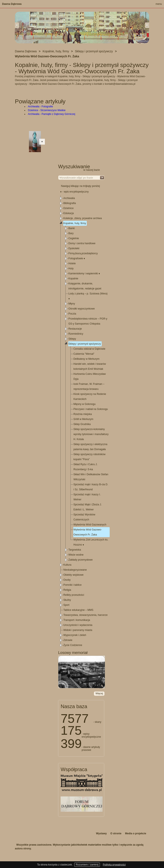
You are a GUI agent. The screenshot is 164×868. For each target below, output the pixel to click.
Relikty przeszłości (74, 595)
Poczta (72, 314)
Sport (66, 605)
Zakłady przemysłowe (80, 560)
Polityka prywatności (114, 865)
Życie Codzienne (73, 645)
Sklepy (72, 339)
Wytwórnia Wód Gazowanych (90, 525)
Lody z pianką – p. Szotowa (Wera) (88, 296)
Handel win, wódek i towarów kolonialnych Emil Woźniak (90, 366)
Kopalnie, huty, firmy (75, 223)
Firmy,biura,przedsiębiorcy (83, 253)
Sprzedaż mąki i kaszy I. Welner (87, 497)
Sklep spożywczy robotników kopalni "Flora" (89, 457)
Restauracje (75, 329)
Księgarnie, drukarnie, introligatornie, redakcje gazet (85, 286)
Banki (72, 228)
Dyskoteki (74, 248)
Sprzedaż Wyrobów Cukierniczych (84, 517)
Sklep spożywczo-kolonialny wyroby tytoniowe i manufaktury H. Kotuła (91, 434)
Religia (67, 590)
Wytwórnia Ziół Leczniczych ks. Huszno (91, 542)
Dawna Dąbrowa (12, 4)
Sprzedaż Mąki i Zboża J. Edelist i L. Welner (88, 507)
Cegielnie (74, 238)
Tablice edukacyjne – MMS (78, 610)
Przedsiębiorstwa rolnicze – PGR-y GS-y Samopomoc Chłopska (88, 321)
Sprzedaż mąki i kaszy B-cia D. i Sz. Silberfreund (91, 487)
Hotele (72, 263)
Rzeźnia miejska (83, 414)
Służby (67, 600)
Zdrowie (68, 640)
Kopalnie (73, 279)
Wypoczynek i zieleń (75, 635)
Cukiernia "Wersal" (84, 354)
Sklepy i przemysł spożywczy (85, 344)
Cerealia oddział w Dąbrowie (89, 349)
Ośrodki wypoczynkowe (81, 309)
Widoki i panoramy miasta (78, 630)
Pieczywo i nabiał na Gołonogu (91, 409)
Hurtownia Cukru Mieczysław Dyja (90, 376)
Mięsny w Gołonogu (84, 404)
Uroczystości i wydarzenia (78, 625)
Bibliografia (70, 203)
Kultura (67, 565)
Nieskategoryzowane (75, 570)
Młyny (72, 304)
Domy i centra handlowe (82, 243)
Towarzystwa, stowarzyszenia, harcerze (85, 615)
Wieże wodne (76, 555)
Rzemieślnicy (76, 334)
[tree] (81, 422)
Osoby (67, 580)
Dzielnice (68, 208)
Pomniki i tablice (72, 585)
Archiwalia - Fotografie (40, 107)
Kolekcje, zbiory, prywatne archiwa (83, 218)
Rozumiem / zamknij (87, 865)
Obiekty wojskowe (73, 575)
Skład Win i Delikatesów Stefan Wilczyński (91, 477)
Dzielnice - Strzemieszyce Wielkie (47, 110)
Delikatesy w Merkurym (86, 359)
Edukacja (68, 213)
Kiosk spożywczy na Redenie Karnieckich (90, 397)
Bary (71, 233)
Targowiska (75, 550)
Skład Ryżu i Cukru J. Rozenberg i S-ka (85, 467)
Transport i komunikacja (77, 620)
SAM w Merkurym (83, 419)
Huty (71, 268)
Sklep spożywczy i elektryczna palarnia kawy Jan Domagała (90, 447)
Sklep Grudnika (82, 424)
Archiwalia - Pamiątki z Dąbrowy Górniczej (51, 114)
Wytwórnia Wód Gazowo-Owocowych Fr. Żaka (88, 532)
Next (147, 25)
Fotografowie (77, 258)
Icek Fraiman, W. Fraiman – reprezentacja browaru (89, 386)
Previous (17, 25)
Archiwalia (69, 198)
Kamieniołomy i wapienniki (84, 273)
